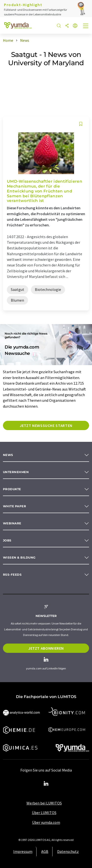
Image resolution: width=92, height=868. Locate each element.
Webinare (12, 523)
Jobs (7, 540)
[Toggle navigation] (86, 26)
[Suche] (59, 26)
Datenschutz (68, 851)
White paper (14, 506)
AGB (45, 851)
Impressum (23, 851)
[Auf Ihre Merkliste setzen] (81, 124)
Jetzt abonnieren (46, 648)
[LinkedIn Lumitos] (46, 784)
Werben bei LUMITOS (44, 803)
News (8, 455)
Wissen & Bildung (19, 557)
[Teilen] (67, 26)
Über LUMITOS (44, 813)
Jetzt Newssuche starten (46, 425)
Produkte (12, 489)
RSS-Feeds (12, 575)
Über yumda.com (46, 822)
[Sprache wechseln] (75, 26)
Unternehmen (16, 472)
